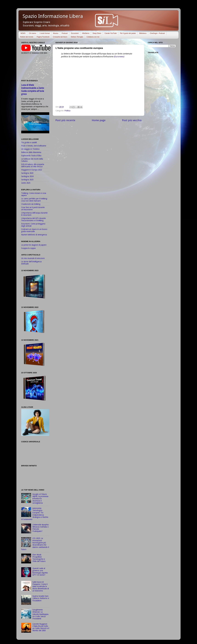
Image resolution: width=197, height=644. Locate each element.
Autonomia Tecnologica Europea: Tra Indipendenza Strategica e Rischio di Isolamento (35, 514)
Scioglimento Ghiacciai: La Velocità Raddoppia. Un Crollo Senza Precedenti (41, 614)
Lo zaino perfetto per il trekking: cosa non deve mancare (34, 200)
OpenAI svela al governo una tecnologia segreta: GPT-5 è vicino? (40, 572)
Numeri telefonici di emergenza (34, 235)
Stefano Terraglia (77, 37)
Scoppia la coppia (28, 248)
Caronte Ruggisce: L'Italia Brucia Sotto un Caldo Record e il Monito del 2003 (41, 627)
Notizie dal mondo (27, 37)
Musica (56, 33)
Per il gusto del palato (128, 33)
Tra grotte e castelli (29, 142)
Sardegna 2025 (27, 180)
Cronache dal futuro (60, 37)
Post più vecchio (132, 120)
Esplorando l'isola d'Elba (31, 156)
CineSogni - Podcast (157, 33)
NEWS (23, 33)
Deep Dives (97, 33)
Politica (67, 111)
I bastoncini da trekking (31, 204)
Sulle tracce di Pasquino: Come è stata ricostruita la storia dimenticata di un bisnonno (41, 586)
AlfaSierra (86, 33)
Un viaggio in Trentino (30, 149)
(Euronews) (119, 57)
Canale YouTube (111, 33)
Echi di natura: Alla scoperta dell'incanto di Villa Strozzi (33, 165)
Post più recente (65, 120)
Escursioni (75, 33)
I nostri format (45, 33)
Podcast (65, 33)
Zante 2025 (26, 183)
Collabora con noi (93, 37)
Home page (99, 120)
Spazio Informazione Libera (53, 16)
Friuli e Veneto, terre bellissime (34, 146)
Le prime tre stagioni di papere (34, 245)
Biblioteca (143, 33)
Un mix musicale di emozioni (33, 258)
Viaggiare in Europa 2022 (32, 170)
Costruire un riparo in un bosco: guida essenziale (34, 230)
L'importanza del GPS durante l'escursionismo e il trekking (33, 219)
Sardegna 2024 (27, 176)
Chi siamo (32, 33)
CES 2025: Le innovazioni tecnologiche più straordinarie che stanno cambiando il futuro (35, 544)
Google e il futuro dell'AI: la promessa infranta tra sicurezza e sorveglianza (40, 499)
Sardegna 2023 (27, 173)
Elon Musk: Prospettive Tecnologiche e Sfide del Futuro (39, 558)
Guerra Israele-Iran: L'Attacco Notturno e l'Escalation (41, 598)
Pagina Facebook (43, 37)
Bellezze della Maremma (31, 152)
